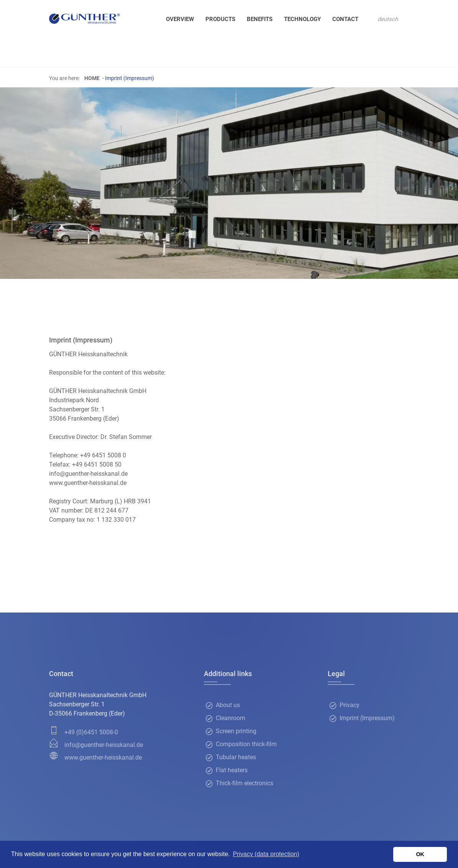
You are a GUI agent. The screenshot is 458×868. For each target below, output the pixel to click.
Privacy (350, 705)
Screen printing (236, 731)
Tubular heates (236, 757)
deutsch (388, 19)
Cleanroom (231, 718)
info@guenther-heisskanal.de (104, 745)
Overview (180, 19)
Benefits (260, 19)
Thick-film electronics (245, 784)
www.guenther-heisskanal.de (103, 757)
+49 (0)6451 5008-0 (91, 732)
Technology (302, 19)
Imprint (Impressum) (367, 718)
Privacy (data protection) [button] (266, 854)
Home (92, 78)
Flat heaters (232, 771)
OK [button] (420, 854)
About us (228, 705)
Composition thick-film (246, 744)
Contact (345, 19)
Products (220, 19)
